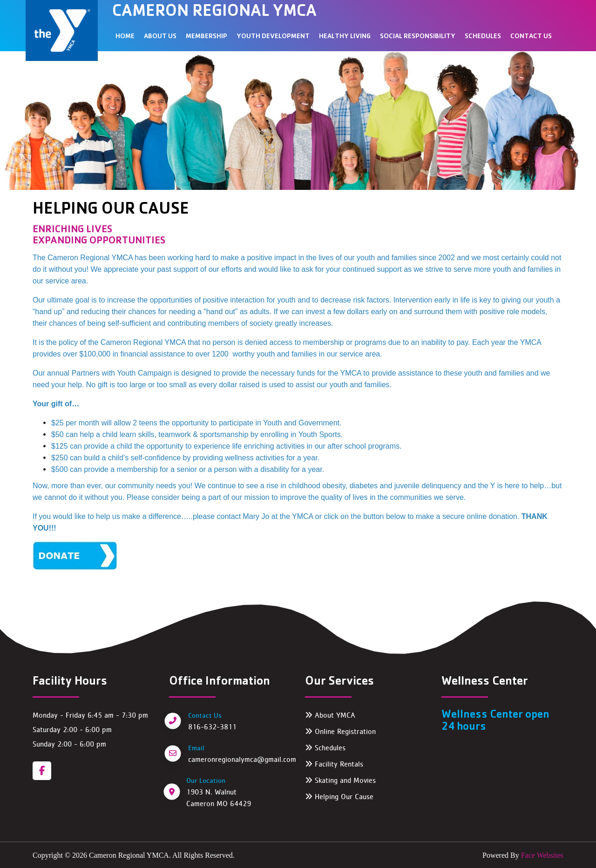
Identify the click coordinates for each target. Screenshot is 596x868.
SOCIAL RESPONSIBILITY (418, 37)
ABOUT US (160, 37)
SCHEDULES (483, 37)
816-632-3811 (212, 727)
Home (125, 37)
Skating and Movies (340, 780)
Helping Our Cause (339, 797)
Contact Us (531, 37)
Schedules (325, 748)
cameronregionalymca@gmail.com (242, 759)
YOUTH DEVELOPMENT (273, 37)
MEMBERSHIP (207, 37)
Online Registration (340, 731)
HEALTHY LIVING (345, 37)
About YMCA (330, 715)
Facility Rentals (334, 764)
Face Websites (541, 855)
